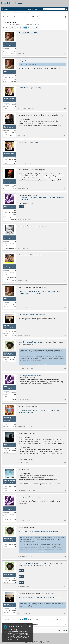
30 (34, 27)
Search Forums (7, 12)
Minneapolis (12, 335)
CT (15, 108)
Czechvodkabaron (9, 481)
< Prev (11, 27)
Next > (37, 27)
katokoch (6, 326)
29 (31, 27)
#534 (65, 426)
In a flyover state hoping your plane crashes (11, 279)
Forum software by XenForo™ (34, 641)
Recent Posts (16, 12)
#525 (65, 163)
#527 (65, 219)
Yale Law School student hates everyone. (32, 315)
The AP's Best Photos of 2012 (28, 33)
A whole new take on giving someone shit (32, 226)
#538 (65, 557)
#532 (65, 369)
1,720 (14, 52)
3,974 (14, 361)
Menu (5, 9)
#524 (65, 136)
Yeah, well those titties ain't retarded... (31, 255)
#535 (65, 463)
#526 (65, 189)
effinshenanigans (9, 99)
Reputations (25, 12)
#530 (65, 308)
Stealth (6, 444)
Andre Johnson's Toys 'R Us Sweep (30, 88)
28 (28, 27)
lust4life (6, 237)
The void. (13, 54)
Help (63, 631)
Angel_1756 (7, 206)
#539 (65, 586)
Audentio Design (40, 642)
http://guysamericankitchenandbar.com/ (32, 497)
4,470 (14, 189)
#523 (65, 108)
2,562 (14, 245)
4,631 (14, 334)
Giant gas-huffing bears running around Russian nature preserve (40, 597)
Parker (6, 126)
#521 (65, 54)
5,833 (14, 134)
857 (15, 452)
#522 (65, 81)
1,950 (14, 107)
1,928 (14, 274)
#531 (65, 335)
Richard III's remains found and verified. (32, 342)
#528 (65, 248)
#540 (65, 614)
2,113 (14, 427)
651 (15, 489)
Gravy (5, 44)
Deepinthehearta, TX (10, 248)
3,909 (14, 214)
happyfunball (8, 417)
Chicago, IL (13, 136)
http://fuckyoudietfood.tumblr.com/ (30, 376)
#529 (65, 280)
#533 (65, 400)
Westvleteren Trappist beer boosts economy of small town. (38, 532)
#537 (65, 521)
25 (20, 27)
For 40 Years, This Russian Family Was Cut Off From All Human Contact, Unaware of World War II (39, 292)
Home (59, 631)
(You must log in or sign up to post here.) (57, 619)
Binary (5, 181)
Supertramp (29, 24)
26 (23, 27)
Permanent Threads (14, 24)
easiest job (34, 142)
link (60, 68)
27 (26, 27)
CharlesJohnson (8, 353)
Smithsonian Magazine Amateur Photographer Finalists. (37, 563)
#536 (65, 490)
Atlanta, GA (13, 490)
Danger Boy (7, 266)
